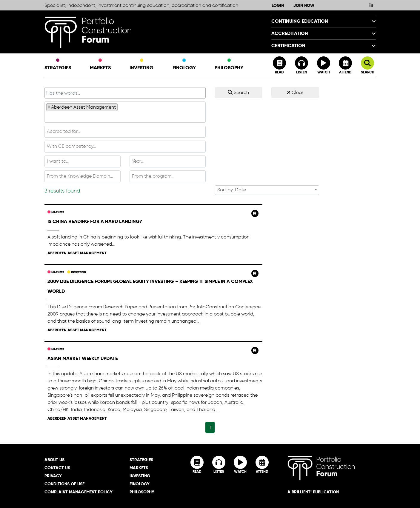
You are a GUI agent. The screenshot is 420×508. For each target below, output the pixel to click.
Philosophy (229, 65)
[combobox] (125, 112)
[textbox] (125, 116)
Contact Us (57, 468)
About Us (54, 460)
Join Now (304, 5)
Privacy (53, 476)
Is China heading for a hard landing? (95, 221)
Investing (141, 65)
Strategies (58, 65)
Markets (100, 65)
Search (238, 92)
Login (278, 5)
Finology (184, 65)
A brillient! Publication (313, 492)
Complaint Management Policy (79, 492)
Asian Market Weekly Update (83, 358)
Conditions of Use (64, 484)
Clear (295, 92)
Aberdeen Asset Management (77, 253)
